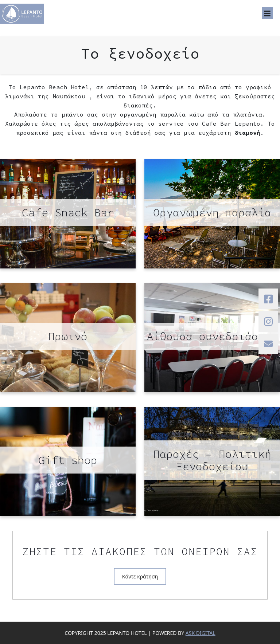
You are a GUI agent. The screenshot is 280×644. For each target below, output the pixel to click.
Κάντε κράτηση (140, 576)
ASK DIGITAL (201, 633)
